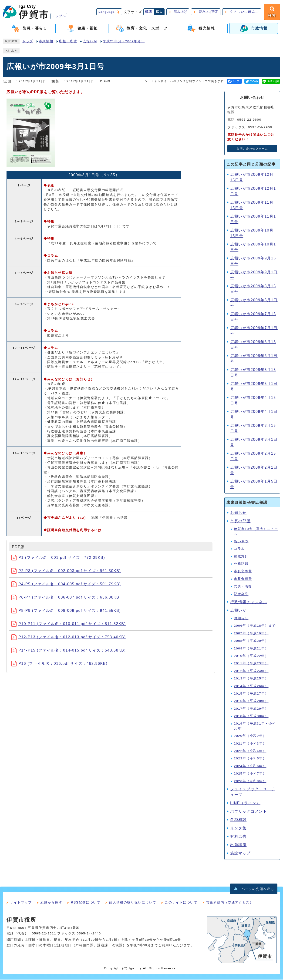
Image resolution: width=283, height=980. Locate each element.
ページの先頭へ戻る (258, 889)
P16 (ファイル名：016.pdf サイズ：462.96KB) (59, 664)
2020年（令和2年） (250, 736)
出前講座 (238, 845)
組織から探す (51, 903)
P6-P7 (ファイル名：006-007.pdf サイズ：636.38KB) (66, 598)
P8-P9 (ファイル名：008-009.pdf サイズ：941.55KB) (66, 611)
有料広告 (238, 837)
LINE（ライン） (245, 803)
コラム (239, 549)
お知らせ (238, 513)
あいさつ (241, 542)
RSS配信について (86, 903)
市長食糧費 (243, 579)
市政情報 (46, 42)
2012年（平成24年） (251, 671)
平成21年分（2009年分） (124, 42)
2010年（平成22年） (251, 656)
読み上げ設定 (208, 12)
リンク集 (238, 829)
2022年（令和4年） (250, 751)
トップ (28, 42)
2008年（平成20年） (251, 641)
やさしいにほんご (244, 12)
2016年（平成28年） (251, 701)
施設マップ (240, 854)
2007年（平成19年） (251, 634)
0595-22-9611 (44, 934)
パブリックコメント (249, 812)
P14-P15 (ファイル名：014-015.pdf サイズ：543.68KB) (69, 651)
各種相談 (238, 820)
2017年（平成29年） (251, 709)
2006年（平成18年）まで (255, 626)
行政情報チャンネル (249, 602)
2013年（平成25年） (251, 679)
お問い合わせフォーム (252, 149)
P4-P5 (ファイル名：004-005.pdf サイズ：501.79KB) (66, 584)
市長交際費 (243, 572)
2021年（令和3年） (250, 744)
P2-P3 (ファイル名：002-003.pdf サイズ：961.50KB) (66, 571)
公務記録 (241, 564)
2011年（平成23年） (251, 664)
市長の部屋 (240, 521)
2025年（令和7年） (250, 774)
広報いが (90, 42)
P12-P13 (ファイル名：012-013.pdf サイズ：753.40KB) (69, 637)
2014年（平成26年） (251, 686)
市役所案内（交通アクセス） (230, 903)
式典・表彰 (243, 587)
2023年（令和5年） (250, 759)
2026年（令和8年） (250, 781)
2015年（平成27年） (251, 694)
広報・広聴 (68, 42)
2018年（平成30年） (251, 717)
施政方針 (241, 557)
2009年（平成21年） (251, 649)
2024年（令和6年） (250, 766)
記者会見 (241, 594)
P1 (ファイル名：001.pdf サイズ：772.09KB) (58, 558)
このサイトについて (181, 903)
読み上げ (180, 12)
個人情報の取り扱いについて (133, 903)
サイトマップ (21, 903)
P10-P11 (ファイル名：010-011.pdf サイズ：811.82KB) (69, 624)
